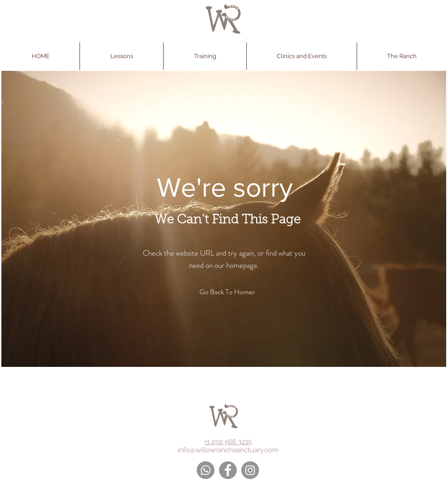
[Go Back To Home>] (227, 292)
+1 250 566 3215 (228, 442)
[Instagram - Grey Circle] (250, 470)
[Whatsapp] (206, 470)
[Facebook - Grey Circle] (228, 470)
